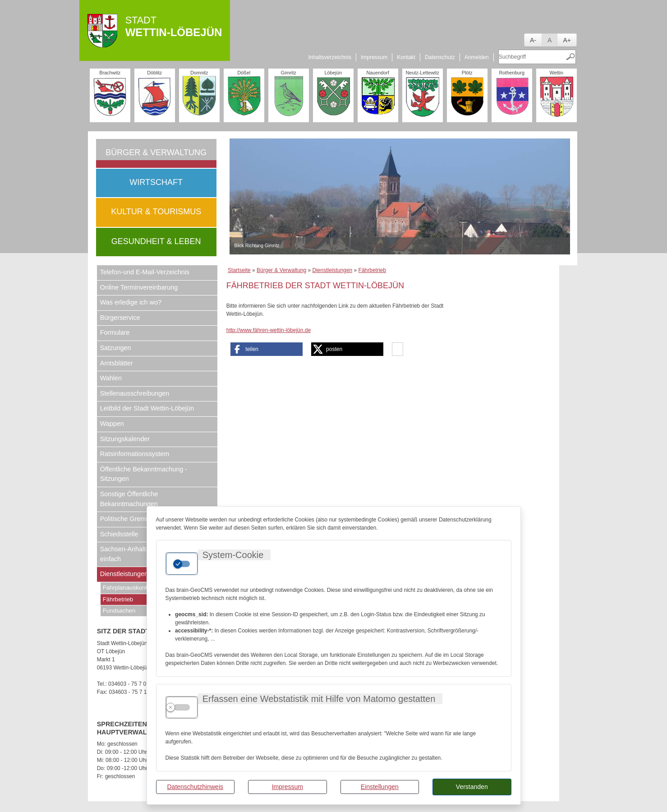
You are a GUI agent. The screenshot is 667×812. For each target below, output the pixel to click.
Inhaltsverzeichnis (330, 57)
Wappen (112, 424)
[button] (267, 349)
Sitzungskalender (125, 439)
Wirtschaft (156, 182)
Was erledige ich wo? (131, 302)
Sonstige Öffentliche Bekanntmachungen (129, 499)
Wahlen (111, 378)
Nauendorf (377, 73)
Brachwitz (110, 73)
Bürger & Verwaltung (156, 152)
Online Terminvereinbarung (139, 287)
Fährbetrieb (372, 270)
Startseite (239, 270)
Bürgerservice (120, 318)
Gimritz (289, 73)
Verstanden (472, 787)
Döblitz (154, 73)
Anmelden (477, 57)
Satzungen (116, 348)
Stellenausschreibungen (135, 393)
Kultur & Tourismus (156, 212)
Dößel (244, 73)
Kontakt (406, 57)
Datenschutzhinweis (195, 787)
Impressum (287, 787)
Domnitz (199, 73)
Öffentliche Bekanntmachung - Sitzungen (144, 474)
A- (533, 40)
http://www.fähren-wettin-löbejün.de (269, 330)
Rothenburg (511, 73)
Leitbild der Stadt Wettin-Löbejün (147, 408)
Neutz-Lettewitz (422, 73)
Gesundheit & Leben (156, 241)
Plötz (467, 73)
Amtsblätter (117, 363)
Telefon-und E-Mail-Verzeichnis (145, 272)
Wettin (557, 73)
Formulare (115, 332)
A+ (567, 40)
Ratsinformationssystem (135, 454)
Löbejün (333, 73)
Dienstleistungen (333, 270)
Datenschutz (440, 57)
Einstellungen (380, 787)
